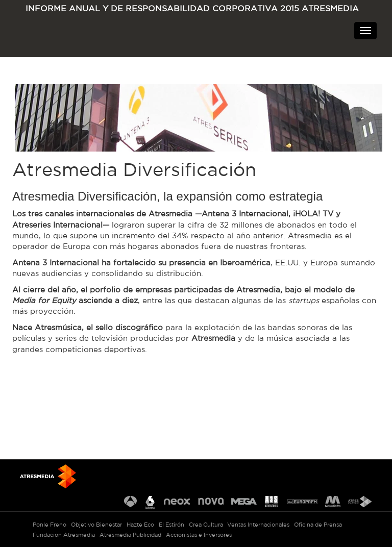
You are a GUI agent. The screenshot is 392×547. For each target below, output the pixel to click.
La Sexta (150, 502)
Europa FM (302, 502)
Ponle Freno (50, 525)
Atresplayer (360, 502)
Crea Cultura (206, 525)
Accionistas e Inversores (199, 535)
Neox (177, 502)
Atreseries (272, 502)
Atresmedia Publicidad (130, 535)
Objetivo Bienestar (96, 525)
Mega (244, 502)
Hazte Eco (140, 525)
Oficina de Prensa (318, 525)
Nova (211, 502)
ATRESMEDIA (54, 38)
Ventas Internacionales (258, 525)
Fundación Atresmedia (64, 535)
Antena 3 (130, 502)
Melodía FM (333, 502)
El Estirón (171, 525)
